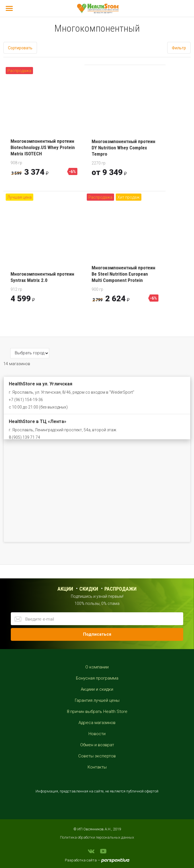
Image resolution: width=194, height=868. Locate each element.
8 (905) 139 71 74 (24, 437)
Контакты (97, 767)
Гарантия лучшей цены (97, 700)
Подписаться (97, 634)
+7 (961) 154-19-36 (26, 400)
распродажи (120, 589)
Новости (97, 734)
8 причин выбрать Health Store (97, 712)
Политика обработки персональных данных (97, 837)
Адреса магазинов (97, 723)
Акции (65, 589)
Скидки (89, 589)
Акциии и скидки (97, 689)
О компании (97, 667)
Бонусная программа (97, 678)
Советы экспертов (97, 756)
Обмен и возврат (97, 745)
